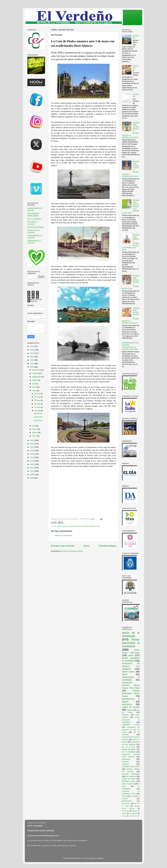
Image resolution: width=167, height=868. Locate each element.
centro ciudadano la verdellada (131, 720)
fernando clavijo (129, 781)
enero (35, 436)
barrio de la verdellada (131, 634)
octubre (35, 373)
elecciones (127, 704)
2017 (32, 447)
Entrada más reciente (63, 546)
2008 (32, 478)
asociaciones (133, 816)
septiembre (37, 377)
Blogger (101, 858)
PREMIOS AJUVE (131, 725)
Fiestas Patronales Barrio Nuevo (131, 693)
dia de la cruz (94, 526)
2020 (32, 367)
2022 (32, 360)
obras (125, 674)
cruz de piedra (83, 526)
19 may (37, 400)
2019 (32, 440)
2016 (32, 450)
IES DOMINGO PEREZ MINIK (33, 215)
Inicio (87, 546)
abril (34, 426)
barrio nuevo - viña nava (67, 526)
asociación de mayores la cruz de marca (131, 730)
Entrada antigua (107, 546)
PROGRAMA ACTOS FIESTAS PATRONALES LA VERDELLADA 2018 (130, 346)
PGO (124, 796)
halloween (126, 759)
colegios (130, 710)
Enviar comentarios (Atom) (73, 551)
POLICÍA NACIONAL (36, 227)
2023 (32, 357)
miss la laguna (128, 784)
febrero (35, 433)
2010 (32, 471)
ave (132, 796)
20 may (37, 397)
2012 (32, 464)
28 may (37, 394)
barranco (125, 715)
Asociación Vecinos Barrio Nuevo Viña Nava (131, 685)
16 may (37, 404)
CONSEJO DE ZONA (131, 767)
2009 (32, 475)
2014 (32, 457)
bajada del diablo (129, 749)
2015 (32, 454)
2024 (32, 353)
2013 (32, 461)
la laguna (133, 813)
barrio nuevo (128, 672)
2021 (32, 364)
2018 (32, 444)
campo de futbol (129, 779)
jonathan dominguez (131, 774)
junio (34, 387)
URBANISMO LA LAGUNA (34, 242)
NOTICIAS (38, 414)
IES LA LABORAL (34, 219)
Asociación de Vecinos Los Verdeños (131, 666)
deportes (125, 762)
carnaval (125, 764)
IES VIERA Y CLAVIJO (32, 223)
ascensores (126, 803)
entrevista (125, 811)
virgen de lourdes (131, 707)
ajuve (131, 655)
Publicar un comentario (63, 535)
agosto (35, 380)
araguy (124, 816)
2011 (32, 468)
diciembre (36, 370)
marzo (35, 429)
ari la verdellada (129, 752)
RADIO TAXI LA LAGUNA (34, 231)
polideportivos (127, 801)
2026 (32, 346)
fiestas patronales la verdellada (131, 643)
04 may (37, 411)
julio (34, 384)
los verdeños (131, 776)
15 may (37, 407)
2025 (32, 350)
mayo (35, 391)
